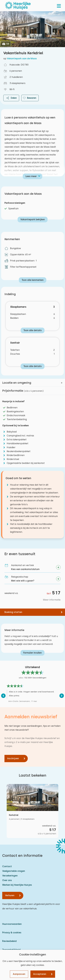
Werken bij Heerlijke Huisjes (17, 885)
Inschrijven (13, 758)
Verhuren (10, 895)
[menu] (59, 6)
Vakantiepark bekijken (33, 219)
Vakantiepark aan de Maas (22, 59)
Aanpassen (19, 974)
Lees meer (31, 176)
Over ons (7, 880)
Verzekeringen (10, 876)
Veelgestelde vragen (14, 871)
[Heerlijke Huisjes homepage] (18, 6)
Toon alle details (33, 330)
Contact (7, 866)
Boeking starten (13, 612)
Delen (11, 98)
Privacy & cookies (12, 933)
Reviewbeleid (9, 941)
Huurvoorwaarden (12, 924)
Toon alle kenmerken (33, 280)
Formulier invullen (32, 653)
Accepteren (40, 974)
